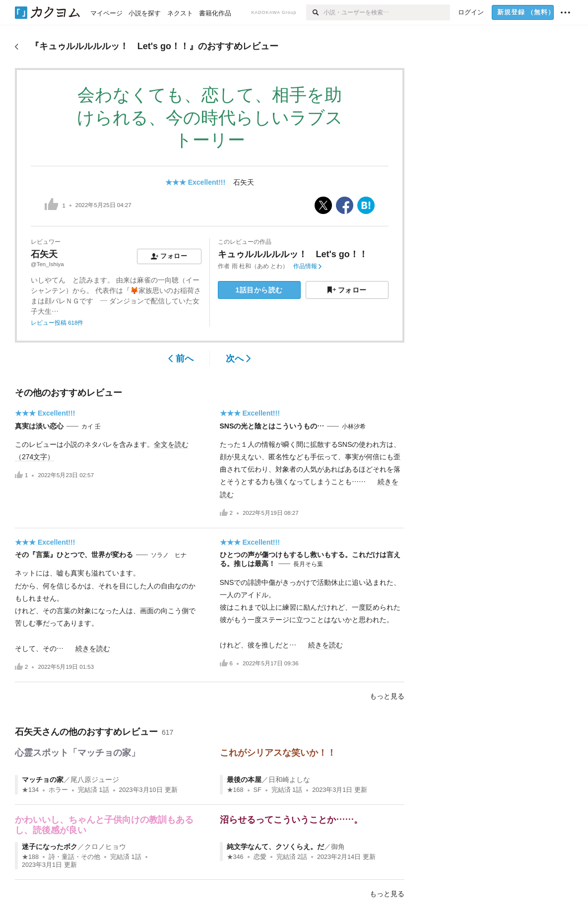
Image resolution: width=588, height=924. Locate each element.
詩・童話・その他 (74, 857)
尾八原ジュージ (95, 780)
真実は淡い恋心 (39, 426)
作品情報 (307, 266)
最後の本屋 (244, 780)
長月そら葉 (308, 564)
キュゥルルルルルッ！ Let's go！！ (293, 254)
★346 (235, 857)
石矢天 (244, 182)
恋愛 (260, 857)
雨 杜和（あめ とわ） (260, 266)
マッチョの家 (43, 780)
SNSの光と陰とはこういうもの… (272, 426)
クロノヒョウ (105, 847)
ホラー (58, 790)
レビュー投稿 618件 (57, 323)
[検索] (315, 12)
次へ (238, 358)
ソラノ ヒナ (169, 555)
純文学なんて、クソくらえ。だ (275, 847)
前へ (181, 358)
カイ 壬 (91, 426)
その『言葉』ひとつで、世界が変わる (74, 555)
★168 (235, 790)
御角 (338, 847)
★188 (30, 857)
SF (258, 790)
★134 (30, 790)
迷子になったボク (50, 847)
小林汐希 (354, 426)
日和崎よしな (289, 780)
